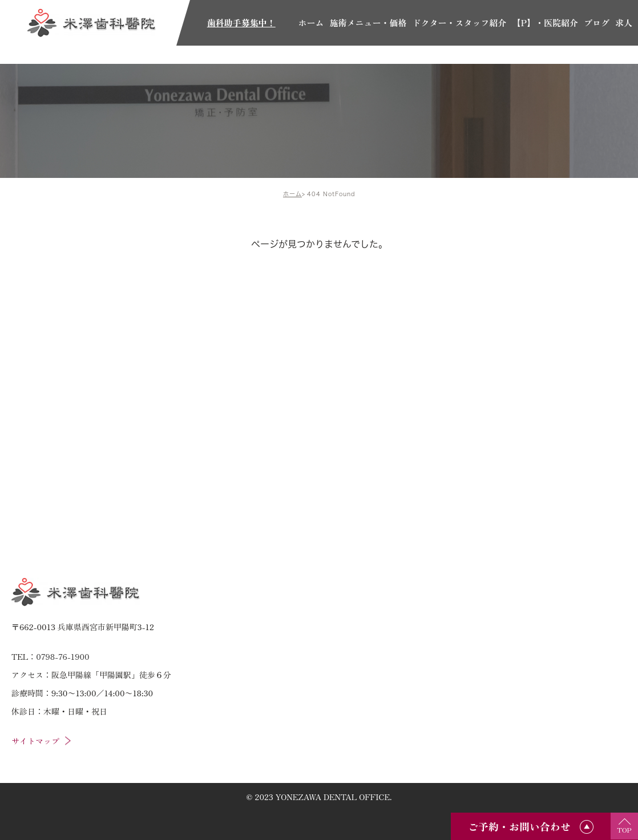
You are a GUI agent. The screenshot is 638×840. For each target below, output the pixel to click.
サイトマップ (35, 741)
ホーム (292, 194)
